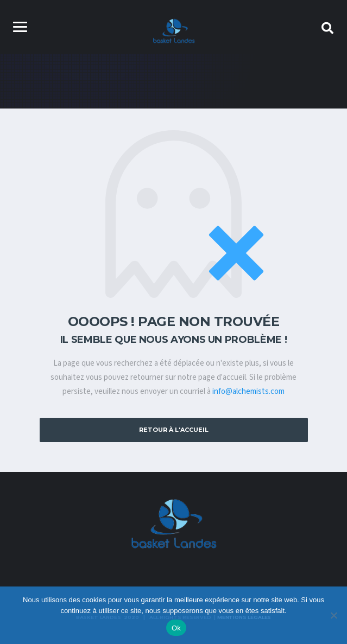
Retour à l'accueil (174, 430)
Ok (176, 628)
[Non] (333, 615)
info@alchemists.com (248, 391)
